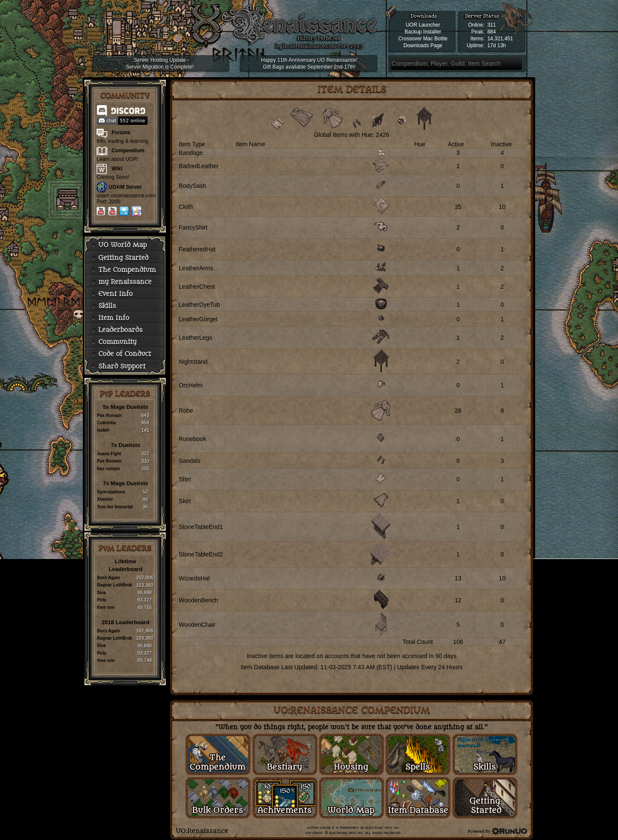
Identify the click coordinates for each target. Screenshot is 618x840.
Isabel (103, 430)
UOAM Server (125, 187)
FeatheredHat (197, 249)
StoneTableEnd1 (201, 527)
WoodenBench (199, 600)
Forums (121, 133)
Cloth (186, 207)
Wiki (117, 169)
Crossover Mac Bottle (423, 39)
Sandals (190, 461)
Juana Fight (109, 454)
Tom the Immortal (115, 507)
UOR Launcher (423, 25)
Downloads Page (423, 45)
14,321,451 (500, 39)
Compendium (128, 151)
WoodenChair (197, 625)
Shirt (185, 479)
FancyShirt (193, 227)
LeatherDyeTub (200, 305)
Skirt (185, 501)
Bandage (191, 153)
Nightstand (193, 362)
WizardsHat (194, 578)
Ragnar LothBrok (115, 585)
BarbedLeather (199, 166)
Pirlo (102, 600)
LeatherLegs (196, 338)
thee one (106, 607)
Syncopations (111, 492)
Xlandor (105, 499)
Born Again (109, 578)
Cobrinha (106, 423)
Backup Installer (423, 32)
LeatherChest (197, 287)
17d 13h (496, 45)
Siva (101, 593)
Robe (186, 411)
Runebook (193, 439)
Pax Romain (109, 415)
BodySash (193, 186)
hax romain (108, 469)
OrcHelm (191, 385)
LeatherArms (196, 268)
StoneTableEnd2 (201, 554)
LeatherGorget (198, 319)
